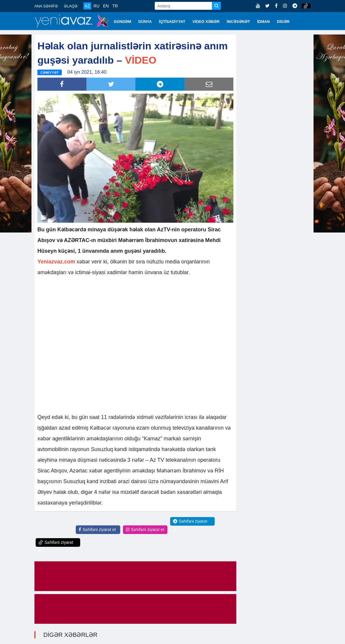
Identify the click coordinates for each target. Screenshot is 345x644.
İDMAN (264, 22)
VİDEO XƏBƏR (206, 22)
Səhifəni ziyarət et (97, 529)
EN (106, 6)
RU (96, 6)
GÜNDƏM (122, 22)
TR (115, 6)
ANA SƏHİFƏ (46, 6)
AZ (87, 6)
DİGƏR (283, 22)
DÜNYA (145, 22)
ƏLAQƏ (71, 6)
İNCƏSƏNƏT (238, 22)
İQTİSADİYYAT (172, 22)
